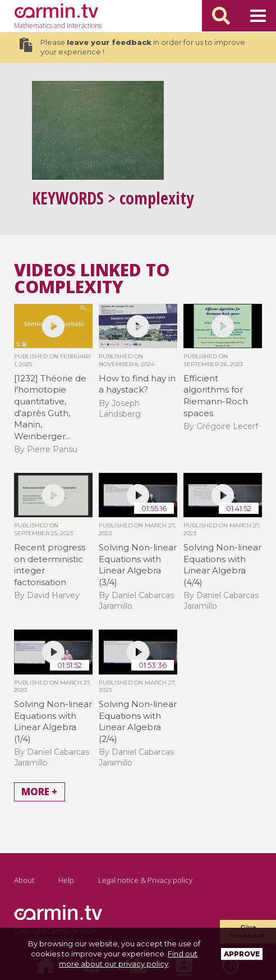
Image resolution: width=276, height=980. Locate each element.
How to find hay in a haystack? (137, 384)
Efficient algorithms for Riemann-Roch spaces (216, 396)
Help (66, 880)
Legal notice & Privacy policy (145, 880)
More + (39, 792)
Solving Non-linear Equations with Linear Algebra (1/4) (53, 721)
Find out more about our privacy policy (128, 959)
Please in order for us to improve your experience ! (132, 47)
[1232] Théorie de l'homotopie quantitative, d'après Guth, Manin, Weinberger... (50, 407)
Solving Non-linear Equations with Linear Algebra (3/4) (138, 565)
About (24, 880)
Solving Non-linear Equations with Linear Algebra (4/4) (222, 565)
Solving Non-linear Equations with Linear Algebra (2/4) (138, 721)
